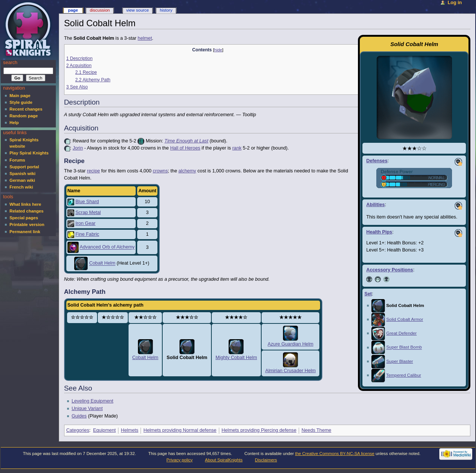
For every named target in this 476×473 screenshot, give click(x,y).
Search (10, 63)
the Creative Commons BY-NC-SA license (335, 454)
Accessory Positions (390, 270)
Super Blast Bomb (404, 347)
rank (237, 148)
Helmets (130, 430)
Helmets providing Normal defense (180, 430)
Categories (78, 430)
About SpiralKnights (224, 460)
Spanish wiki (22, 174)
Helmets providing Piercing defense (259, 430)
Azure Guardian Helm (290, 344)
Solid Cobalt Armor (404, 319)
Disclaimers (266, 460)
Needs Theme (316, 430)
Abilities (375, 205)
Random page (24, 116)
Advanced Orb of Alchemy (107, 247)
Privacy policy (180, 460)
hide (218, 50)
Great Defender (401, 333)
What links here (25, 204)
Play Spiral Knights (29, 153)
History (166, 10)
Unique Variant (87, 409)
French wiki (21, 187)
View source (138, 10)
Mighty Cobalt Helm (236, 358)
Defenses (377, 161)
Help (14, 123)
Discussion (100, 10)
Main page (20, 96)
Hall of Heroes (185, 148)
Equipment (104, 430)
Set (368, 294)
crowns (160, 171)
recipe (94, 171)
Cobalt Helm (102, 263)
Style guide (21, 102)
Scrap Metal (88, 213)
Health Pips (379, 232)
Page (73, 10)
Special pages (24, 218)
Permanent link (25, 232)
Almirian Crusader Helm (291, 371)
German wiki (22, 180)
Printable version (27, 225)
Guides (79, 416)
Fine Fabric (87, 234)
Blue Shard (87, 202)
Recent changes (26, 109)
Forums (17, 160)
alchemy (187, 171)
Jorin (78, 148)
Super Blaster (399, 361)
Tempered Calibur (403, 375)
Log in (455, 3)
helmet (145, 38)
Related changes (26, 211)
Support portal (24, 167)
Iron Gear (85, 223)
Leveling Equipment (92, 401)
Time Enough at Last (186, 141)
